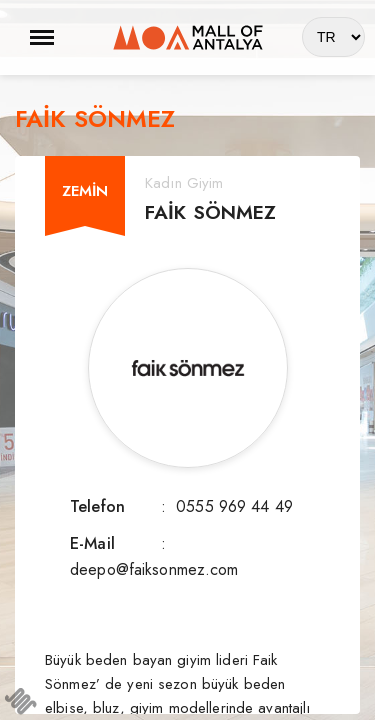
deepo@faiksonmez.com (154, 569)
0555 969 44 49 (234, 506)
